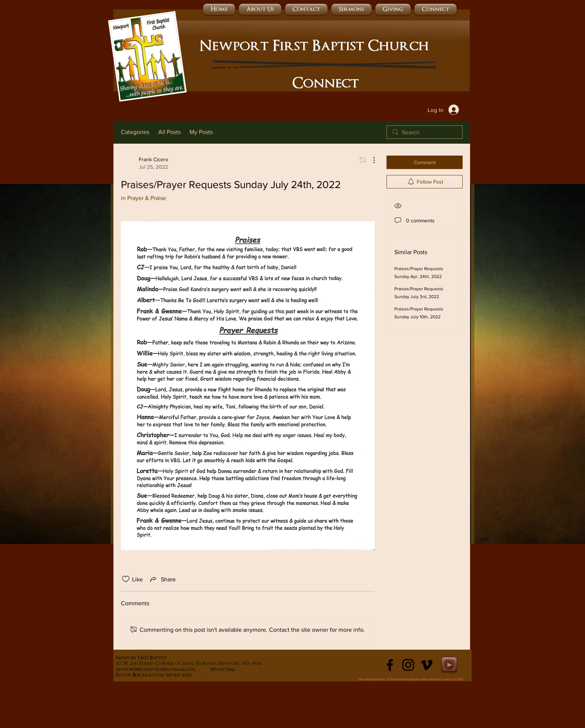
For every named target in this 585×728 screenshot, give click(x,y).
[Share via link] (162, 579)
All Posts (169, 132)
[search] (425, 132)
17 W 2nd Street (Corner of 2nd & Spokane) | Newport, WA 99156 (190, 664)
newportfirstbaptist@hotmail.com (156, 670)
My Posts (201, 132)
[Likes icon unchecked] (126, 579)
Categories (135, 132)
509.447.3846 (238, 670)
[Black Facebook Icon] (390, 665)
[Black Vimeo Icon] (426, 665)
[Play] (449, 665)
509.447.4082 (187, 675)
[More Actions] (370, 160)
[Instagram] (408, 665)
